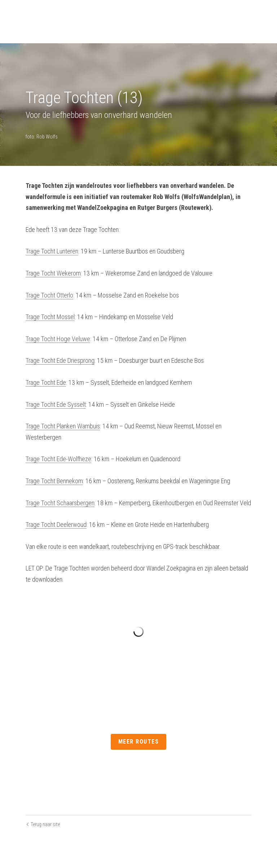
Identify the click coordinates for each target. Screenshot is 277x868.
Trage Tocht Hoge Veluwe (58, 339)
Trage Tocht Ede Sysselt (56, 404)
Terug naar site (43, 824)
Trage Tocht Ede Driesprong (60, 360)
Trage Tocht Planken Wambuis (63, 426)
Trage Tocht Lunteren (52, 251)
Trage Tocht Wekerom (53, 273)
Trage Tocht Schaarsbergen (60, 503)
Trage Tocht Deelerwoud (56, 525)
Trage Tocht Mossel (50, 317)
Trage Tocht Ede (46, 382)
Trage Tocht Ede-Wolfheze (58, 459)
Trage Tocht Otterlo (49, 295)
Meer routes (139, 742)
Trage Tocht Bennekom (54, 481)
